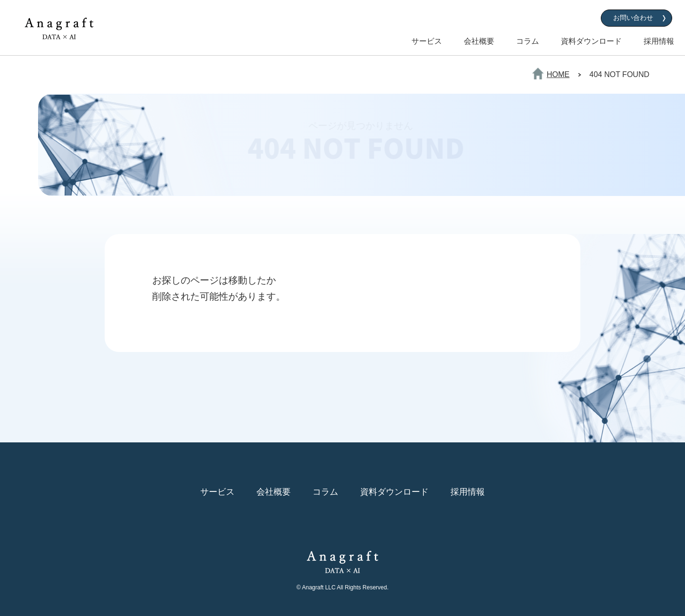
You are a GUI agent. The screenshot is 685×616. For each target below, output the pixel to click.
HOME (558, 74)
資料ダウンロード (591, 41)
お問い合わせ (633, 18)
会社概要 (479, 41)
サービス (427, 41)
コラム (528, 41)
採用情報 (659, 41)
